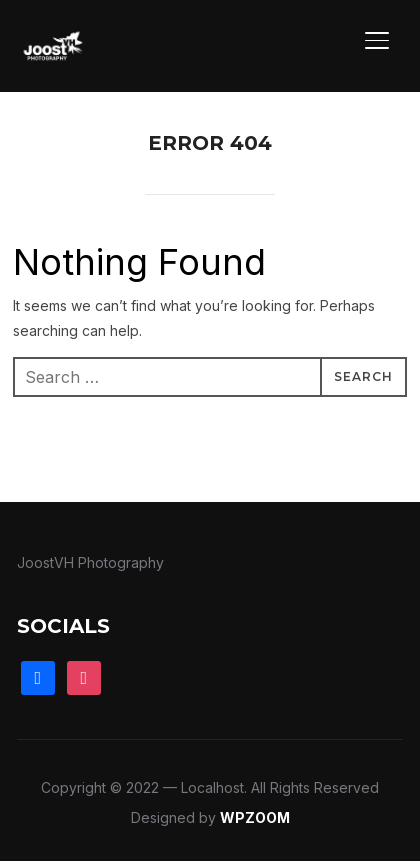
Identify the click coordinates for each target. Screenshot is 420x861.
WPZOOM (255, 817)
